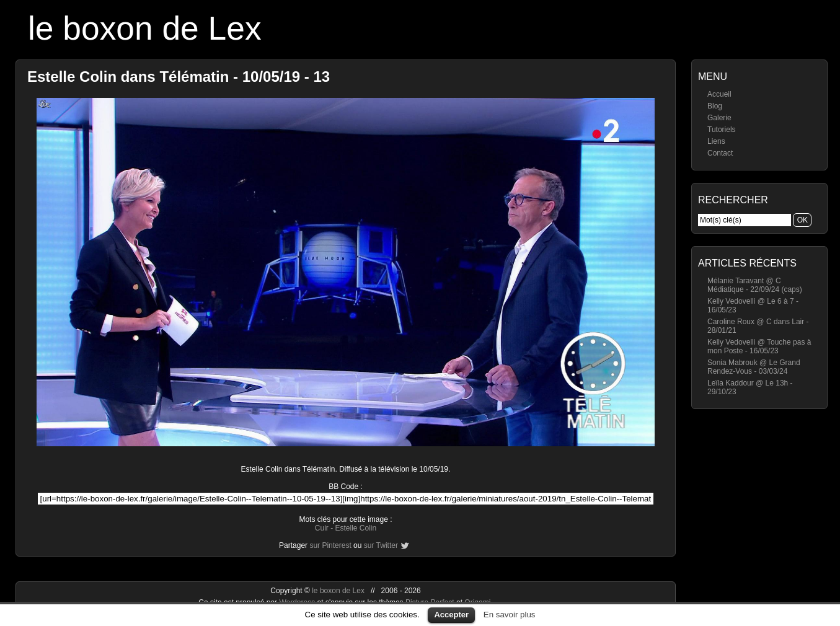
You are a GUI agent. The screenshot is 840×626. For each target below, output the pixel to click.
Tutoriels (722, 130)
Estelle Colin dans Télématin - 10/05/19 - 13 (179, 77)
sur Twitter (381, 545)
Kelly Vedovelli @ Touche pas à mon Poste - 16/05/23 (759, 346)
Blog (715, 106)
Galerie (719, 118)
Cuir (322, 528)
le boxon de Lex (145, 28)
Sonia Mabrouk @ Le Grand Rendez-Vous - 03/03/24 (754, 367)
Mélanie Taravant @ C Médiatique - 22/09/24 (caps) (755, 285)
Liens (716, 141)
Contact (720, 153)
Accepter (451, 615)
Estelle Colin (356, 528)
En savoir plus (510, 615)
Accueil (719, 94)
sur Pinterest (330, 545)
